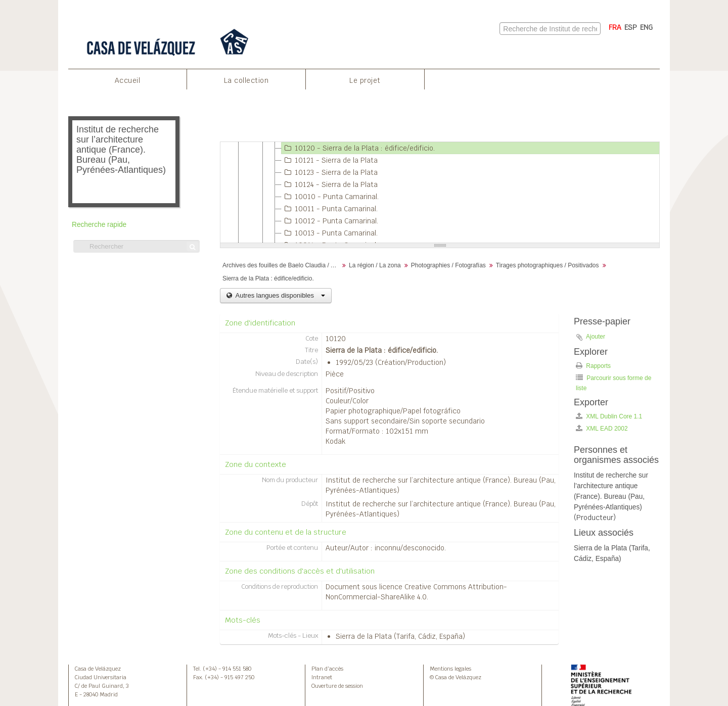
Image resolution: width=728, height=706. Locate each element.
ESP (631, 27)
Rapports (593, 366)
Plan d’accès (327, 669)
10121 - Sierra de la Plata (330, 160)
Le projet (365, 80)
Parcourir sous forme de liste (613, 383)
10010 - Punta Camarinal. (330, 197)
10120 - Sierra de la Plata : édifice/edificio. (358, 148)
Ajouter (596, 337)
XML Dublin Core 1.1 (609, 416)
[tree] (440, 193)
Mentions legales (450, 669)
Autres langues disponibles (279, 295)
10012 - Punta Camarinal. (330, 221)
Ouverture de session (337, 686)
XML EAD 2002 (602, 428)
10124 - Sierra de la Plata (330, 184)
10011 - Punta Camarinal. (330, 209)
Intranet (322, 677)
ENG (646, 27)
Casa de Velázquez (98, 669)
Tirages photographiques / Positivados (548, 265)
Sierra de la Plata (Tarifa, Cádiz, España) (400, 636)
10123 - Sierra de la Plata (330, 172)
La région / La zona (375, 265)
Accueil (128, 80)
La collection (246, 80)
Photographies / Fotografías (448, 265)
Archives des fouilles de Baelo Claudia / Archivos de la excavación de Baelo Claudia (282, 265)
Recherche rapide (99, 225)
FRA (615, 27)
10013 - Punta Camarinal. (330, 233)
